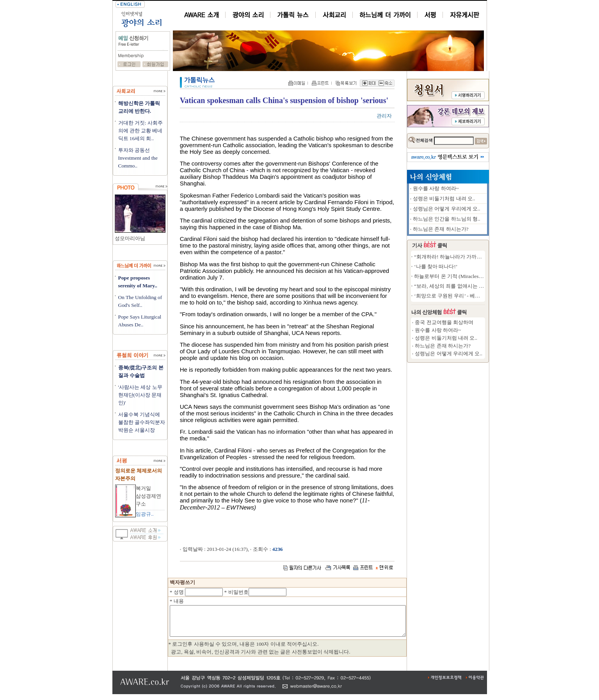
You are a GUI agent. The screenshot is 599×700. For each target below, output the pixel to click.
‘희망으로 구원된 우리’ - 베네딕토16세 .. (488, 296)
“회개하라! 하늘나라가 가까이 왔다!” (484, 257)
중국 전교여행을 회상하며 (473, 322)
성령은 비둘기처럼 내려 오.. (473, 199)
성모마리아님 (130, 238)
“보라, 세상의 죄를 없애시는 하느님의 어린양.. (495, 286)
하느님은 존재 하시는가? (469, 229)
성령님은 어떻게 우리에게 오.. (475, 209)
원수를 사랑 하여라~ (464, 188)
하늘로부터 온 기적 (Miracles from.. (482, 276)
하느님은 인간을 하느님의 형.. (475, 219)
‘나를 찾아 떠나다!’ (464, 266)
